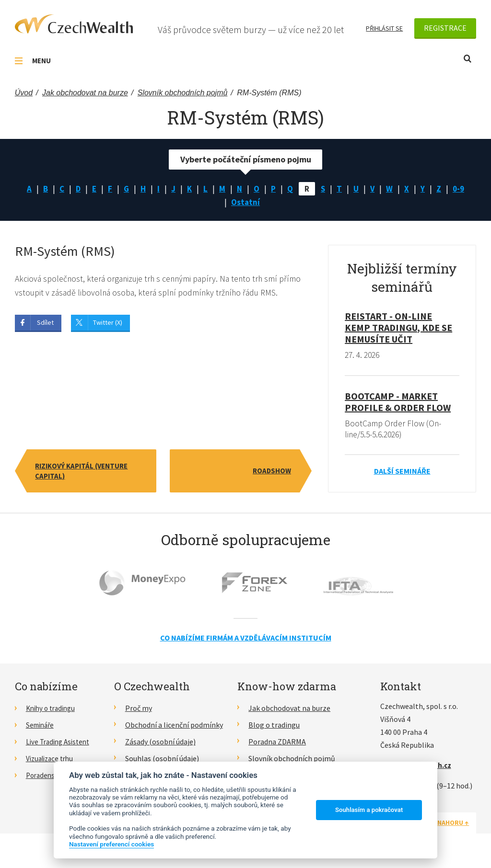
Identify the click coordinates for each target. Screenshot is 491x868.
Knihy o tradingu (53, 711)
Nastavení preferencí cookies (111, 844)
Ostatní (245, 203)
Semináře (41, 728)
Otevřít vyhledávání (468, 59)
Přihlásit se (384, 28)
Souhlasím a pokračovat (369, 810)
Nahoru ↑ (453, 825)
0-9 (462, 189)
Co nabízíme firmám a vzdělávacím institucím (246, 640)
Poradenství (46, 777)
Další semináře (402, 474)
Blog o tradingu (274, 728)
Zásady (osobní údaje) (160, 744)
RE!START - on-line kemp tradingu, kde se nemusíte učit (398, 329)
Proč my (139, 711)
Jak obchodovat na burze (289, 711)
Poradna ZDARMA (277, 744)
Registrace (445, 28)
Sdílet (45, 325)
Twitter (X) (108, 325)
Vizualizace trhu (52, 761)
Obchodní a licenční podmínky (174, 728)
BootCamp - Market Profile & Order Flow (398, 404)
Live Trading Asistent (60, 744)
